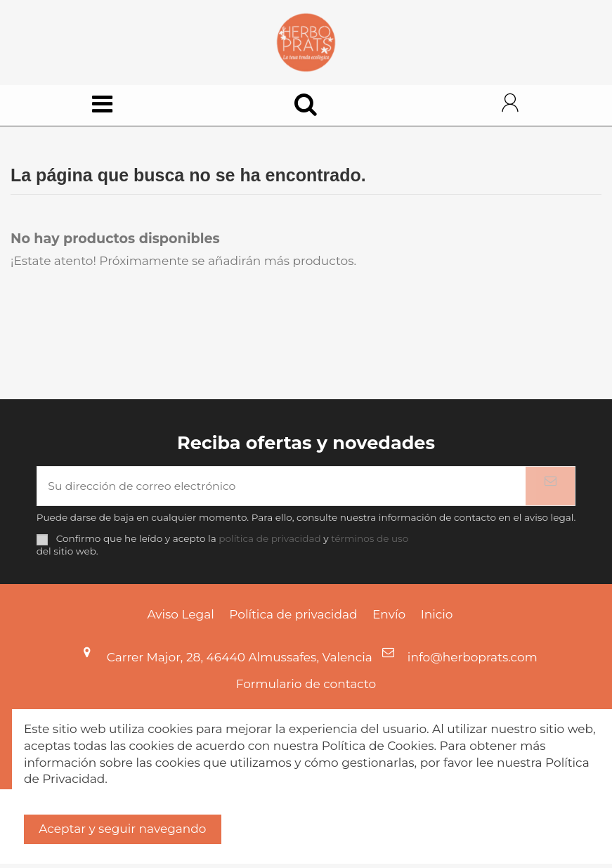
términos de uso (370, 543)
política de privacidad (269, 543)
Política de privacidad (293, 618)
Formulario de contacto (306, 688)
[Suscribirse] (550, 489)
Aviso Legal (181, 618)
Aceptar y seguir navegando (122, 829)
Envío (389, 618)
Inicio (437, 618)
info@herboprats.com (473, 662)
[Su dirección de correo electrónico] (282, 489)
